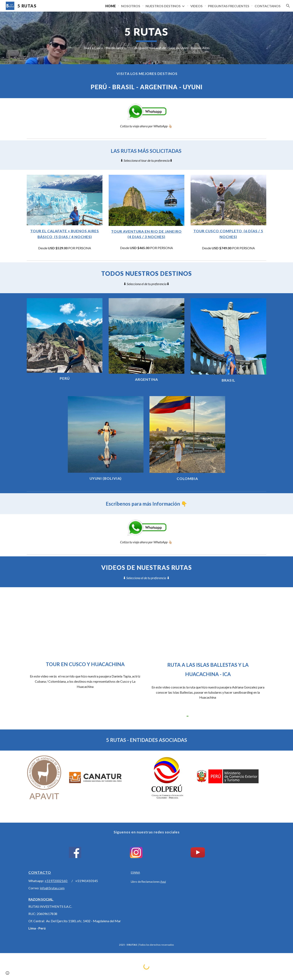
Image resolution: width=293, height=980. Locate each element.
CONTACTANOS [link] (268, 6)
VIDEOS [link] (196, 6)
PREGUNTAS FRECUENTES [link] (229, 6)
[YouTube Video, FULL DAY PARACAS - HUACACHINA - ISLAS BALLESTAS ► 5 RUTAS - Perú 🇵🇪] (208, 625)
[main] (147, 38)
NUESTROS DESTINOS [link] (163, 6)
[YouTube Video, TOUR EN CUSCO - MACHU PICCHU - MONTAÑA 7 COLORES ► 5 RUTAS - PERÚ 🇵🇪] (85, 625)
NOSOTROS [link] (131, 6)
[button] (288, 6)
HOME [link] (111, 6)
